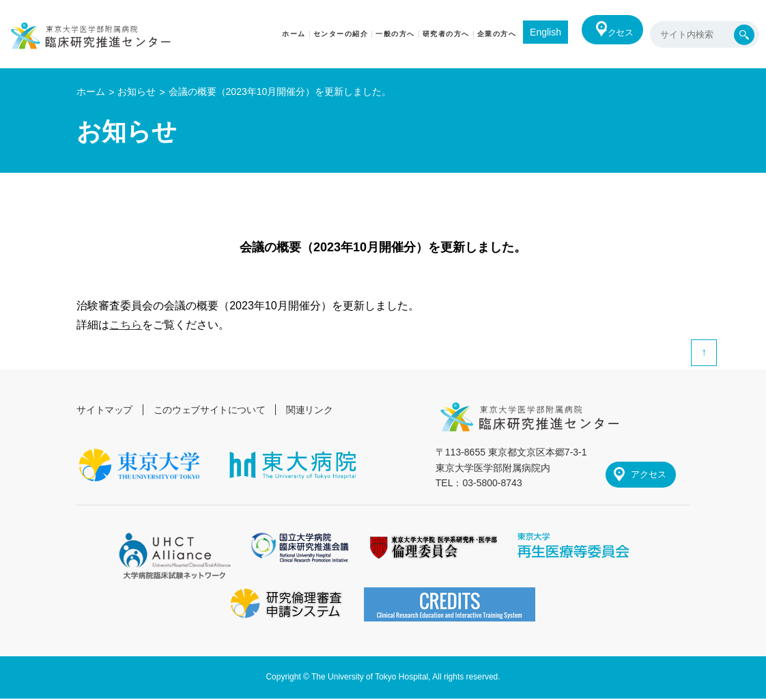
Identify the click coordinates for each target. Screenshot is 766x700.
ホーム (91, 92)
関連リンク (314, 410)
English (530, 32)
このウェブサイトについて (212, 410)
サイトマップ (105, 410)
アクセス (610, 34)
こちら (126, 325)
